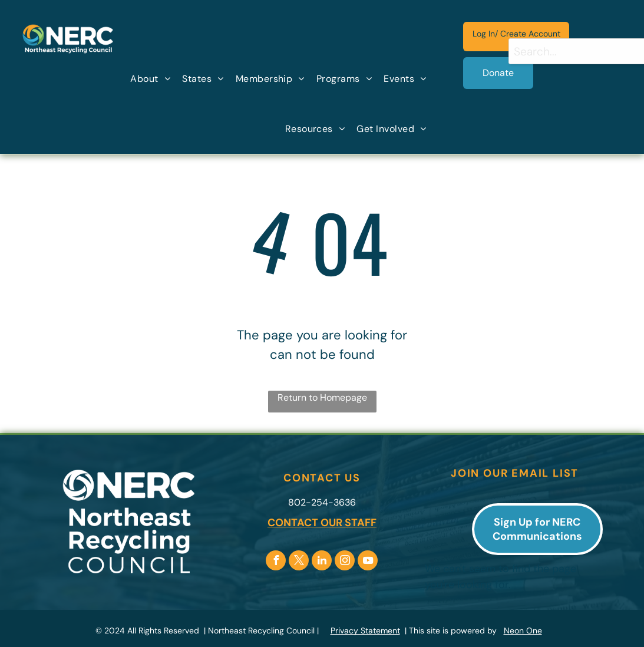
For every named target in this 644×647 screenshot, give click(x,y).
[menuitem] (150, 79)
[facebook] (276, 562)
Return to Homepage (322, 397)
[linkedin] (322, 562)
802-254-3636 (322, 502)
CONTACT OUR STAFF (322, 523)
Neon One (523, 631)
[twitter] (299, 562)
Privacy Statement (365, 631)
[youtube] (368, 562)
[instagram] (345, 562)
